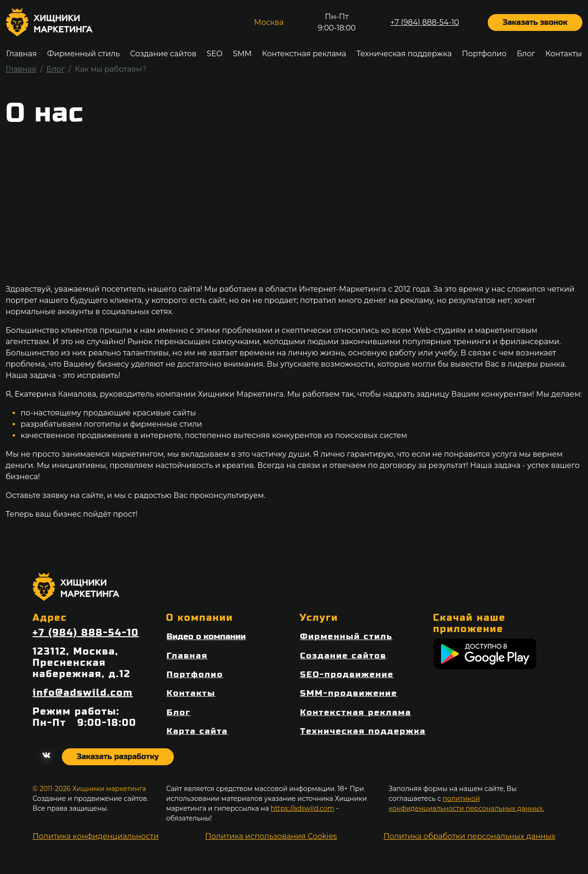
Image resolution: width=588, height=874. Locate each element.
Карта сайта (197, 731)
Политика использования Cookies (271, 836)
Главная (22, 54)
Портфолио (484, 54)
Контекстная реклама (304, 54)
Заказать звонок (535, 22)
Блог (526, 54)
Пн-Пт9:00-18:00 (337, 22)
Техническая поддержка (404, 54)
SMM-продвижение (349, 693)
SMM (242, 54)
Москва (269, 22)
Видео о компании (206, 637)
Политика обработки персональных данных (469, 836)
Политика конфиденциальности (96, 836)
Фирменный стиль (83, 54)
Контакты (564, 54)
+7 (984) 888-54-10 (425, 22)
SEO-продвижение (347, 674)
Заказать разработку (118, 757)
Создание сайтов (163, 54)
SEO (215, 54)
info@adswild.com (83, 693)
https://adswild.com (303, 808)
